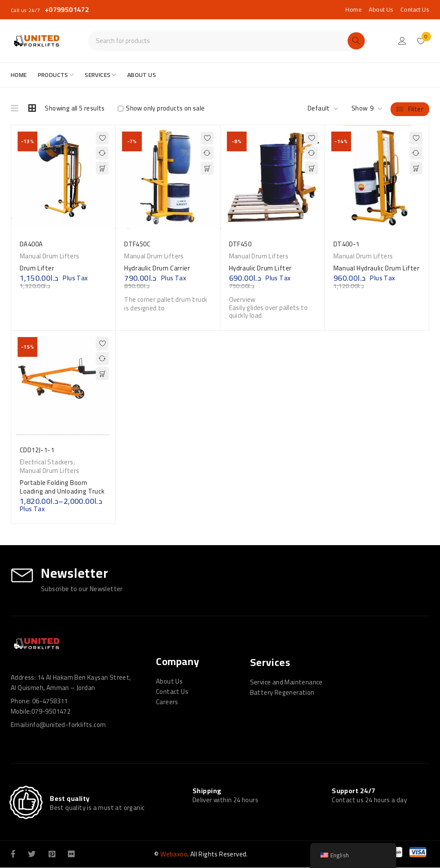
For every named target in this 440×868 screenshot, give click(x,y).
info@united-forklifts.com (67, 725)
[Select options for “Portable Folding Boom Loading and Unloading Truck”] (102, 374)
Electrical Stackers (47, 462)
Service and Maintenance (286, 682)
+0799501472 (67, 9)
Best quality (70, 799)
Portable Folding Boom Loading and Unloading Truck (62, 487)
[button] (102, 168)
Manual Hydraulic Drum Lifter (377, 268)
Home (354, 9)
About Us (381, 9)
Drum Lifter (37, 268)
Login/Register (402, 41)
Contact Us (415, 9)
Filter (416, 109)
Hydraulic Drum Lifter (261, 268)
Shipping (207, 791)
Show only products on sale (161, 108)
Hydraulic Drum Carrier (157, 268)
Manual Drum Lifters (50, 256)
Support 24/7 (353, 791)
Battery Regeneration (282, 692)
